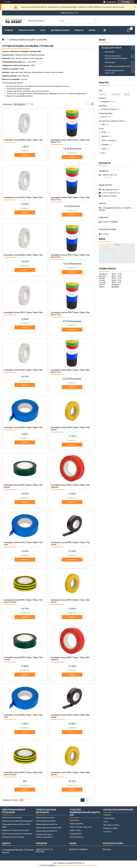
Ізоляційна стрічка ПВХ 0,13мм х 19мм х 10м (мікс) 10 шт (70, 256)
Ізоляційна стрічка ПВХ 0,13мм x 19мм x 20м (23, 312)
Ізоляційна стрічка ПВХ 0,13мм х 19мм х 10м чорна (70, 544)
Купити (25, 155)
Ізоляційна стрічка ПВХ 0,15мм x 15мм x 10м (23, 427)
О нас (43, 30)
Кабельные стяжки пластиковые (16, 830)
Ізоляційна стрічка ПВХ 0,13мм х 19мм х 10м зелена (23, 486)
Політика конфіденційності (87, 865)
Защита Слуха (75, 830)
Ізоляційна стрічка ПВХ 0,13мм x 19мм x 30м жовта (70, 774)
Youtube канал (109, 818)
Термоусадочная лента (45, 818)
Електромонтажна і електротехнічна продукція (116, 57)
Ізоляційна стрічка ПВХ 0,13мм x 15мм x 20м (23, 197)
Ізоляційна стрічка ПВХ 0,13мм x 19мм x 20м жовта (70, 601)
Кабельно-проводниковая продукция (17, 821)
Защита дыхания (76, 824)
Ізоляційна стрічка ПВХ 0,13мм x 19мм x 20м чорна (70, 716)
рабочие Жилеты (77, 837)
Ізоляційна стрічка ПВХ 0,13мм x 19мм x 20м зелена (23, 659)
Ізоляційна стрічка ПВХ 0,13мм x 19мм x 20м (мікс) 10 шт (70, 314)
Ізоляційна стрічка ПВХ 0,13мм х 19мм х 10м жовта (70, 429)
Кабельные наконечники (12, 818)
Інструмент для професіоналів (117, 66)
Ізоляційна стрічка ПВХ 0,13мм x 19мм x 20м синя (23, 716)
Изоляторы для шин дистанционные (17, 834)
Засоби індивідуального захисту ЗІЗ (115, 72)
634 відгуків (111, 2)
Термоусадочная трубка (46, 821)
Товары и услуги (26, 30)
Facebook (107, 815)
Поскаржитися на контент (66, 865)
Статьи (92, 30)
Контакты (107, 832)
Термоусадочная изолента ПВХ (49, 828)
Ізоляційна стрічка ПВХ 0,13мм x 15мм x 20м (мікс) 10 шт (70, 199)
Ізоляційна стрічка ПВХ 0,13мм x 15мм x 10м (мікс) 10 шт (70, 141)
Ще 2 (103, 153)
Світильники (110, 62)
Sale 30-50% (110, 52)
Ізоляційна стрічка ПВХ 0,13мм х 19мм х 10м (23, 255)
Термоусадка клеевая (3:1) (47, 831)
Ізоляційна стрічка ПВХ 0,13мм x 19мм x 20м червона (70, 659)
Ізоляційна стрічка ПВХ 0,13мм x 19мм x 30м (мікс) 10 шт (70, 371)
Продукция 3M (75, 834)
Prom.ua (81, 863)
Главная (9, 30)
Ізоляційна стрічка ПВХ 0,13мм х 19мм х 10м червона (70, 486)
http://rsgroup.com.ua (110, 190)
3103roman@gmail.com (111, 193)
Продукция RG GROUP (112, 48)
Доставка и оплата (60, 30)
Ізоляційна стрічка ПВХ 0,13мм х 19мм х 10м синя (23, 544)
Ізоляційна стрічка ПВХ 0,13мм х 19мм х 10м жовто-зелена (23, 601)
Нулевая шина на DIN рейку (13, 837)
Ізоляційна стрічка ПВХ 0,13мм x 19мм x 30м (23, 370)
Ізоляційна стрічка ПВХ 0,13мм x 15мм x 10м (23, 140)
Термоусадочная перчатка (47, 824)
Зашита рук (74, 820)
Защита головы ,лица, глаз (81, 827)
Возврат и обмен (110, 828)
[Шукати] (95, 21)
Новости (79, 30)
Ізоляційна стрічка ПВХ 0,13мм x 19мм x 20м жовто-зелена (23, 774)
